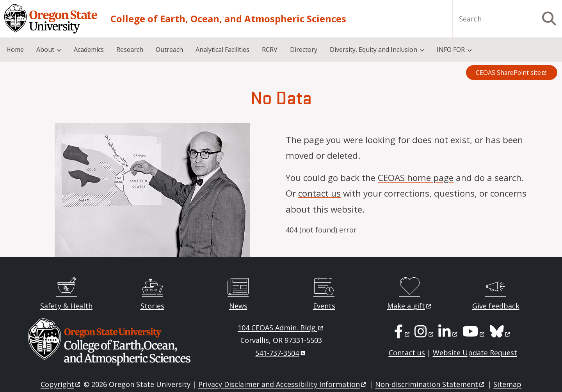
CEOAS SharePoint (512, 73)
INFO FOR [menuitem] (451, 50)
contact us (319, 193)
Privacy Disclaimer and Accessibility (283, 384)
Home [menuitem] (15, 50)
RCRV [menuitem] (270, 50)
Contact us (407, 353)
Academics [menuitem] (89, 50)
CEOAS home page (416, 178)
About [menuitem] (45, 50)
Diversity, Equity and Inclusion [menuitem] (373, 50)
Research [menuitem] (130, 50)
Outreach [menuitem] (169, 50)
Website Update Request (475, 353)
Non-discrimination (430, 384)
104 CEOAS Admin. (281, 328)
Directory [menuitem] (304, 50)
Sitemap (507, 384)
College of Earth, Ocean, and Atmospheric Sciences (228, 19)
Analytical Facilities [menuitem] (222, 50)
